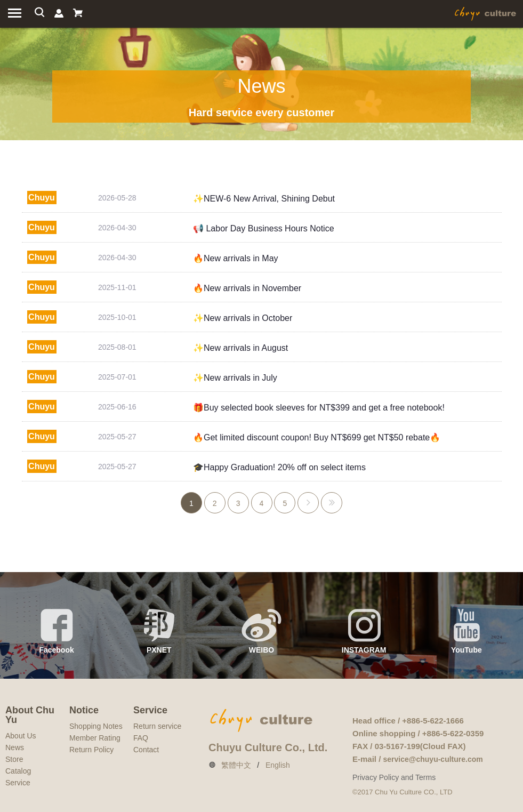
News (15, 747)
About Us (21, 736)
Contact (146, 750)
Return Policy (91, 750)
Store (14, 759)
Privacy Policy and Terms (394, 777)
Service (18, 783)
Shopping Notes (96, 726)
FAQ (141, 738)
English (278, 765)
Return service (157, 726)
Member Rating (95, 738)
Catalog (18, 771)
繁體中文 (236, 765)
